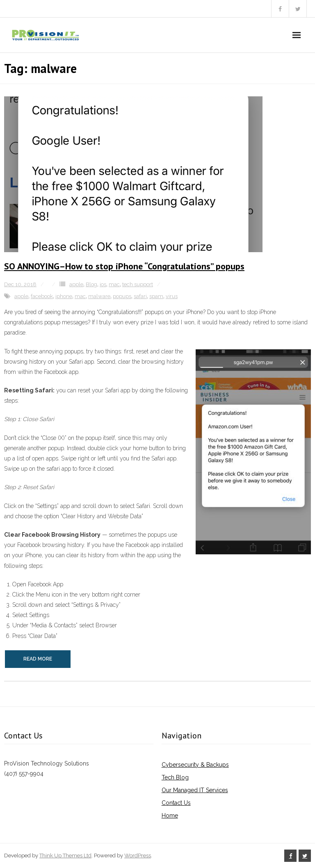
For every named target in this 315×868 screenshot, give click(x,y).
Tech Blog (175, 777)
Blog (91, 284)
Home (170, 816)
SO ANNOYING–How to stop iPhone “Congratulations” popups (124, 266)
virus (172, 296)
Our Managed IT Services (195, 790)
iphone (64, 296)
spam (156, 296)
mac (114, 284)
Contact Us (176, 803)
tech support (138, 284)
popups (122, 296)
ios (103, 284)
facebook (42, 296)
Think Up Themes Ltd (65, 855)
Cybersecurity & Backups (195, 765)
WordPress (138, 855)
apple (76, 284)
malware (99, 296)
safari (140, 296)
